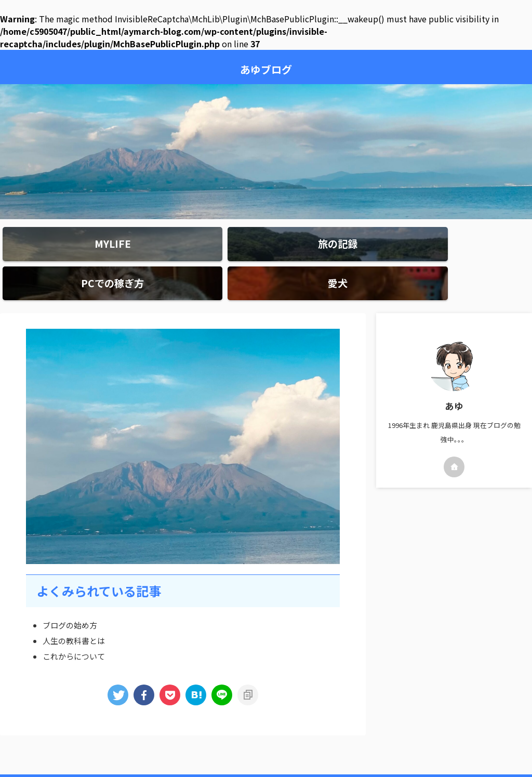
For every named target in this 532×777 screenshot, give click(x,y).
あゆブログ (266, 69)
